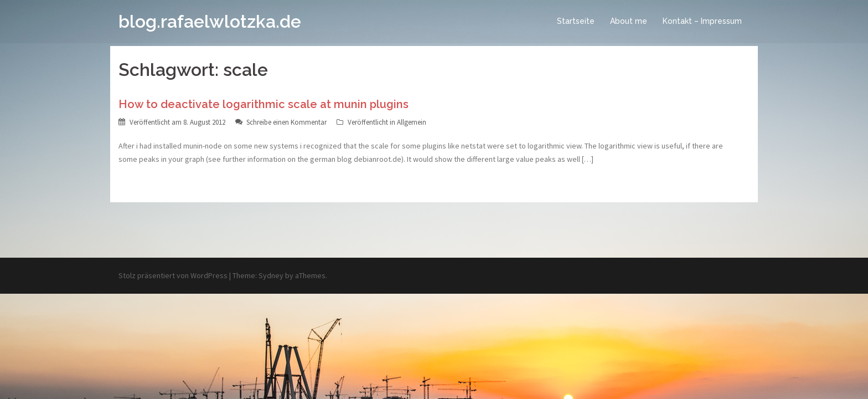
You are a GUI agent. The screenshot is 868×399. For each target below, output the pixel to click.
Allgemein (412, 122)
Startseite (576, 21)
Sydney (271, 275)
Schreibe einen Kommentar (286, 122)
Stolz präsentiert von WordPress (173, 275)
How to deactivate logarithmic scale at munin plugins (263, 104)
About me (629, 21)
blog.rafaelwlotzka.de (210, 21)
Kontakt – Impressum (702, 21)
